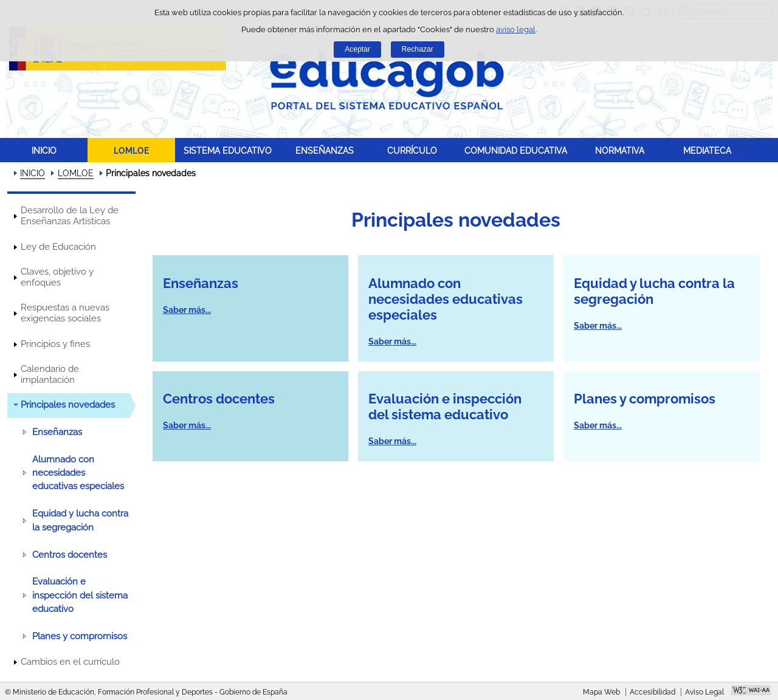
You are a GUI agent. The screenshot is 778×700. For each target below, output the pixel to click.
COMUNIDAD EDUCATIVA (516, 150)
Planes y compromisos (80, 636)
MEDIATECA (707, 150)
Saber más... (187, 310)
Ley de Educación (58, 247)
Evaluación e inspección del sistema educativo (80, 595)
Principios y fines (55, 344)
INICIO (44, 150)
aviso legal (516, 29)
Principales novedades (68, 405)
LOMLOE (131, 150)
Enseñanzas (57, 432)
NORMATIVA (620, 150)
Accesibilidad (652, 692)
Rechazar (418, 49)
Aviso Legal (704, 692)
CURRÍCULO (412, 150)
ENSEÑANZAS (325, 150)
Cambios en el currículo (70, 662)
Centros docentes (70, 555)
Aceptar (357, 49)
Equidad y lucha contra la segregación (80, 520)
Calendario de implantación (50, 374)
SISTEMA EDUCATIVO (228, 150)
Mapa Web (601, 692)
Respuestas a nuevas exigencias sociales (65, 313)
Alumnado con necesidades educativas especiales (78, 473)
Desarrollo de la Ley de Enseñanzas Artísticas (70, 216)
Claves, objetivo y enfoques (57, 277)
